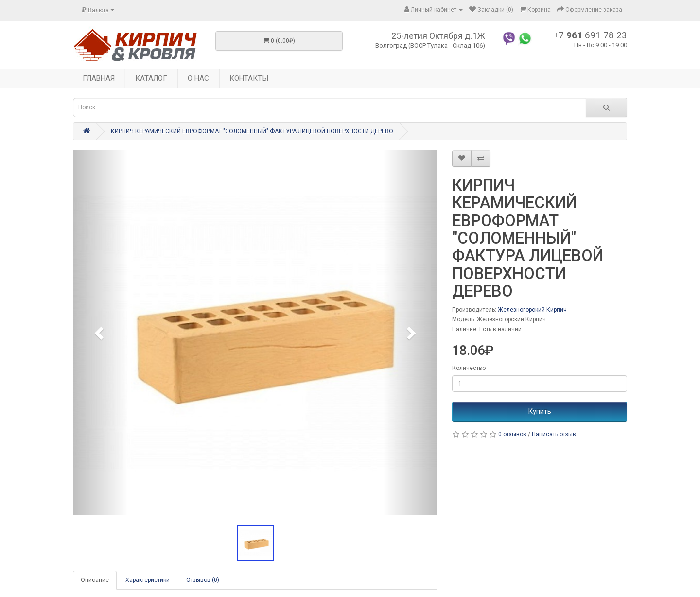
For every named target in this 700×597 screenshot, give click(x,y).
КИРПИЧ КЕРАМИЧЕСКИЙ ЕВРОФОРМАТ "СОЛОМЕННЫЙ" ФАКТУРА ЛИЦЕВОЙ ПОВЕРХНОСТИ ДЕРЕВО (252, 131)
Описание (95, 580)
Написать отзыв (554, 434)
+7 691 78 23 (590, 35)
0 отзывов (512, 434)
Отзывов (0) (203, 580)
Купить (540, 411)
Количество (469, 368)
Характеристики (148, 580)
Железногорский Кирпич (532, 310)
